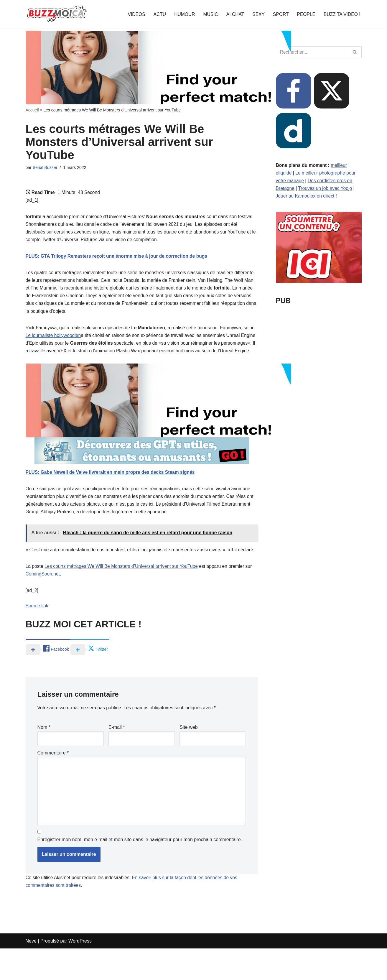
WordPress (80, 972)
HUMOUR (182, 14)
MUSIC (208, 14)
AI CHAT (233, 14)
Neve (31, 972)
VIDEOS (133, 14)
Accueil (32, 110)
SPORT (279, 14)
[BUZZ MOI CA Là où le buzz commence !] (57, 14)
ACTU (156, 14)
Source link (37, 633)
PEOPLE (305, 14)
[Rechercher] (312, 52)
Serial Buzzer (45, 168)
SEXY (257, 14)
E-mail (117, 755)
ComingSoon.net (43, 600)
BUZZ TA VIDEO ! (341, 14)
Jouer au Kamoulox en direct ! (307, 197)
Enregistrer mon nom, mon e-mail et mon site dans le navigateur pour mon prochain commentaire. (140, 871)
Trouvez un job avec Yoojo (326, 189)
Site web (188, 755)
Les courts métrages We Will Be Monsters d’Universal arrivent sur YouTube (123, 592)
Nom (44, 755)
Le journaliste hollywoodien (66, 341)
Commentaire (53, 781)
